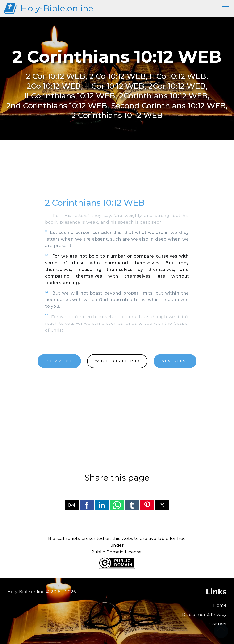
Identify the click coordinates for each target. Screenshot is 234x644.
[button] (72, 505)
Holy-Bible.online (57, 8)
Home (220, 605)
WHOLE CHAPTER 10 (117, 361)
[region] (117, 174)
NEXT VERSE (175, 361)
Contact (218, 624)
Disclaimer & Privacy (204, 614)
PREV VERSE (59, 361)
